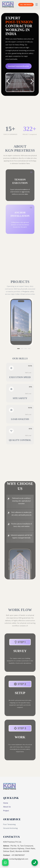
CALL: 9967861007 (26, 5)
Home (6, 803)
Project (6, 811)
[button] (32, 81)
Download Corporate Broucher (19, 67)
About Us (7, 807)
